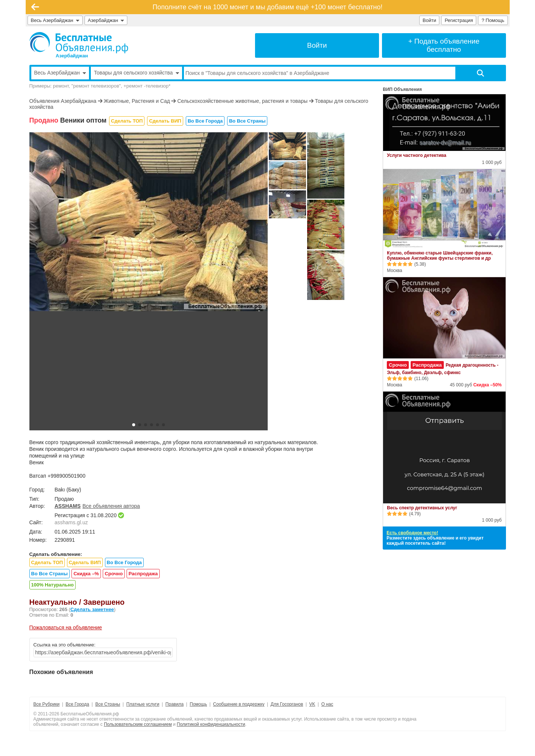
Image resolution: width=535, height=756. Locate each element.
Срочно (114, 574)
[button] (134, 425)
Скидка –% (86, 574)
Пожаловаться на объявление (66, 627)
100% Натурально (52, 585)
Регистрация (459, 20)
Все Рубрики (47, 704)
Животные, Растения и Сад (137, 101)
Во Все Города (205, 121)
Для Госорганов (287, 704)
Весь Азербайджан (55, 20)
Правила (174, 704)
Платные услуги (143, 704)
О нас (327, 704)
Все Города (77, 704)
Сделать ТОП (127, 121)
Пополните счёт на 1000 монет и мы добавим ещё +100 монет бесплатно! (268, 7)
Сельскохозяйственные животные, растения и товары (242, 101)
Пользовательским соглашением (138, 724)
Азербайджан (106, 20)
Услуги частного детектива (416, 155)
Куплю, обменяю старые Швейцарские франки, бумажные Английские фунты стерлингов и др (440, 256)
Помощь (198, 704)
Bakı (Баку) (68, 490)
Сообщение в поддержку (239, 704)
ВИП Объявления (402, 89)
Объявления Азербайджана (63, 101)
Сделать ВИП (165, 121)
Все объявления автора (111, 506)
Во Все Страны (247, 121)
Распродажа (143, 574)
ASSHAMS (68, 506)
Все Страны (108, 704)
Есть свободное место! (412, 533)
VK (312, 704)
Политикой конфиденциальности (211, 724)
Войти (429, 20)
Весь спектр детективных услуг (422, 508)
